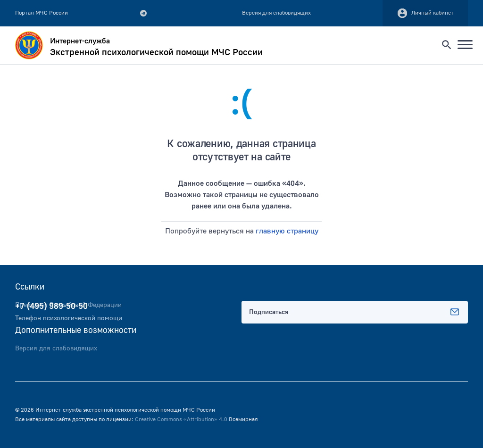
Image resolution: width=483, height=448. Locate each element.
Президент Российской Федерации (68, 305)
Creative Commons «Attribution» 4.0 (181, 419)
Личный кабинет (425, 13)
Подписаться (355, 312)
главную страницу (287, 231)
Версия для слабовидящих (56, 348)
